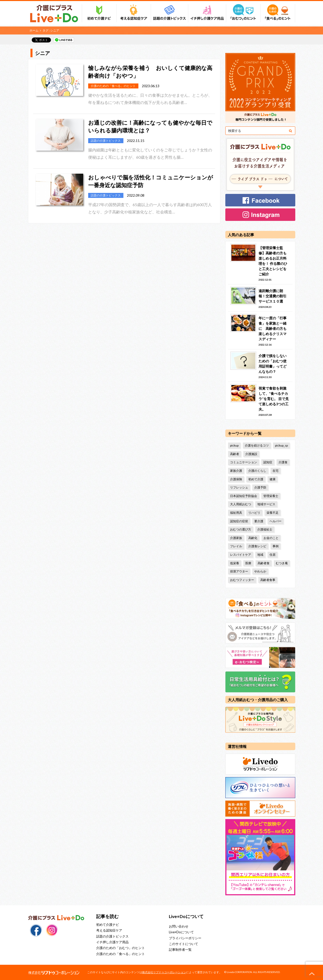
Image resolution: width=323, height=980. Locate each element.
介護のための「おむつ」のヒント (121, 948)
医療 (248, 563)
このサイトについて (183, 944)
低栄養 (235, 563)
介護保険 (236, 479)
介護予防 (260, 487)
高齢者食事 (268, 580)
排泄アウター (239, 571)
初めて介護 (256, 479)
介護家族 (236, 538)
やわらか (260, 571)
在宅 (276, 471)
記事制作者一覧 (180, 950)
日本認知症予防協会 (244, 496)
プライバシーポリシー (185, 938)
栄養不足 (273, 513)
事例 (276, 546)
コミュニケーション (244, 462)
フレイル (236, 546)
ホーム (34, 30)
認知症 (268, 462)
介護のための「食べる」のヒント (121, 954)
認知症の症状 (239, 521)
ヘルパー (276, 521)
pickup (234, 445)
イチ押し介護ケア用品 (112, 942)
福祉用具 (236, 513)
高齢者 (235, 454)
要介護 (259, 521)
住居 (273, 555)
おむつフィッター (242, 580)
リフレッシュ (239, 487)
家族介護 (236, 471)
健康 (273, 479)
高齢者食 (264, 563)
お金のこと (271, 538)
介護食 (283, 462)
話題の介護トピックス (112, 936)
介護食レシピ (257, 546)
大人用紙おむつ (241, 504)
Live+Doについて (181, 932)
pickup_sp (281, 445)
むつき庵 (282, 563)
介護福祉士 (265, 529)
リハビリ (254, 513)
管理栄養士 (271, 496)
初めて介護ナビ (108, 925)
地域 (260, 555)
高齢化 (253, 538)
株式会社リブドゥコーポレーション (164, 972)
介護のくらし (257, 471)
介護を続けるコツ (257, 445)
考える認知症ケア (109, 930)
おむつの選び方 (241, 529)
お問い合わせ (179, 926)
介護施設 (251, 454)
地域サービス (266, 504)
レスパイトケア (241, 555)
